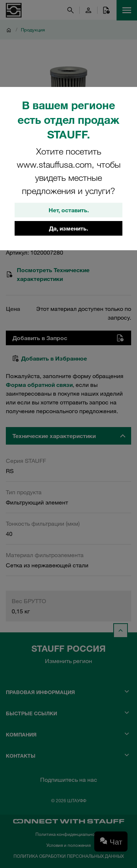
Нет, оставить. (69, 210)
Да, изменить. (68, 228)
